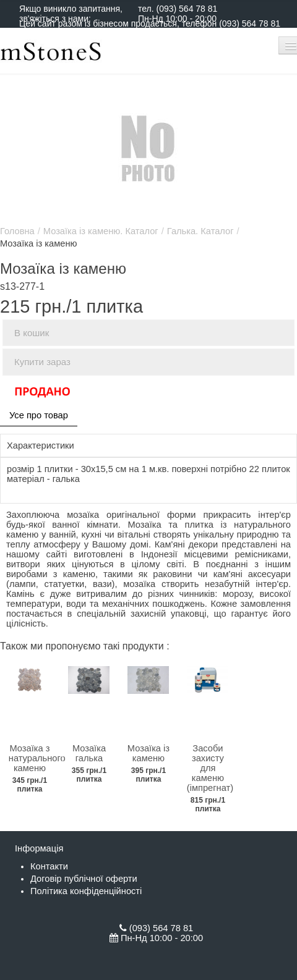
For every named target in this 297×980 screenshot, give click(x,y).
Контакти (49, 866)
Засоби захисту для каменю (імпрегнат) (210, 768)
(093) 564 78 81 (187, 9)
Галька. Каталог (200, 231)
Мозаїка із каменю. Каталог (101, 231)
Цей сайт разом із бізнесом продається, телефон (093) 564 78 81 (150, 23)
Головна (17, 231)
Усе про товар (39, 415)
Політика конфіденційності (86, 891)
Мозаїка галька (89, 753)
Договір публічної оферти (84, 879)
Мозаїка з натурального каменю (37, 758)
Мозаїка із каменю (148, 753)
